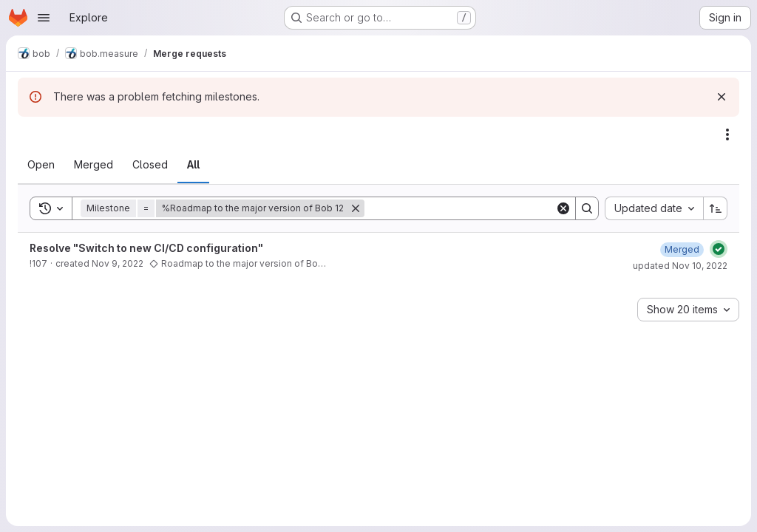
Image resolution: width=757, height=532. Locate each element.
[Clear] (563, 208)
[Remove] (356, 208)
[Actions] (727, 134)
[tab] (41, 165)
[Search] (460, 208)
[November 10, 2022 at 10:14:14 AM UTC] (682, 249)
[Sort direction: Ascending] (716, 208)
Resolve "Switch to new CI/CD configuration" (146, 248)
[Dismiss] (722, 97)
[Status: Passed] (719, 249)
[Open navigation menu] (44, 18)
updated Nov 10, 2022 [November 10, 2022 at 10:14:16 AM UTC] (680, 266)
